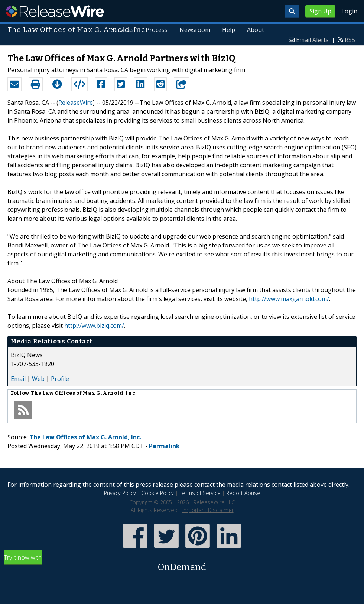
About (256, 30)
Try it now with (182, 564)
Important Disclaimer (208, 510)
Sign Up (320, 11)
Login (349, 11)
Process (157, 30)
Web (38, 379)
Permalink (164, 446)
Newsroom (195, 30)
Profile (60, 379)
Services (122, 30)
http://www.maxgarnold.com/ (289, 299)
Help (229, 30)
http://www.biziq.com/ (94, 326)
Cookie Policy (158, 493)
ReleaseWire (55, 11)
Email (18, 379)
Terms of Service (200, 493)
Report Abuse (243, 493)
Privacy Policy (120, 493)
